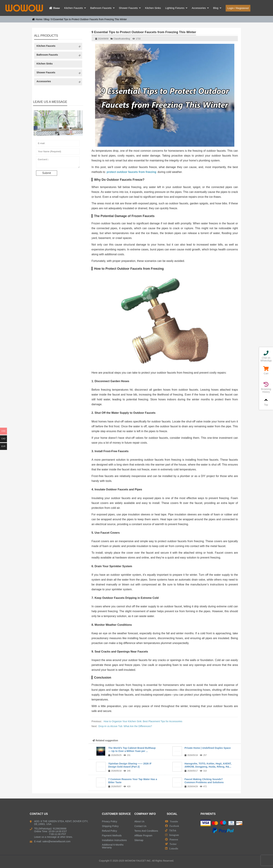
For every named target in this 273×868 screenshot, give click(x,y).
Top (266, 402)
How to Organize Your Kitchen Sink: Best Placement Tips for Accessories (143, 721)
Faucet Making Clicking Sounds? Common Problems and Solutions (204, 781)
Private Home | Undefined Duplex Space (208, 748)
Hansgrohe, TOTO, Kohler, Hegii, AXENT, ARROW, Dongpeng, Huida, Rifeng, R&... (208, 765)
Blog (47, 19)
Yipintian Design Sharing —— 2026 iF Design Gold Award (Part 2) (130, 765)
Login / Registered (238, 8)
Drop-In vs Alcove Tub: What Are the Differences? (125, 726)
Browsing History (266, 388)
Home (37, 19)
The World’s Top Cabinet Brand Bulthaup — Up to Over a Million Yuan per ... (132, 749)
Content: (58, 163)
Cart (266, 371)
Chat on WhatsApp (266, 356)
